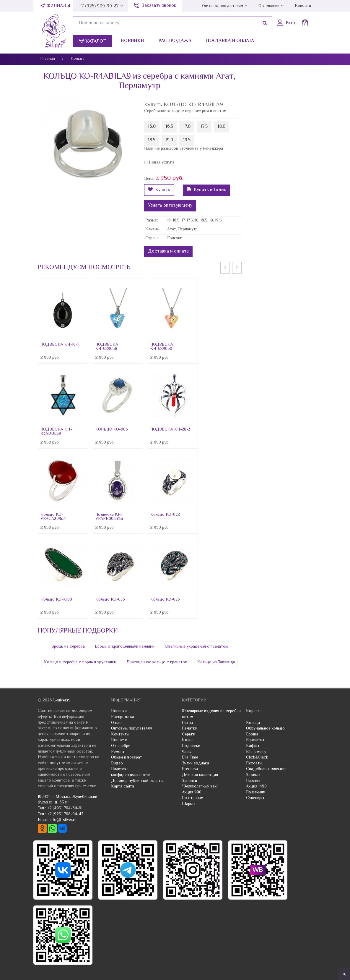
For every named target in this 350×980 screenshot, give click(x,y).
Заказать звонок (159, 6)
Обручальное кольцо (265, 729)
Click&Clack (257, 758)
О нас (116, 723)
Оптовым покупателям (223, 6)
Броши (252, 735)
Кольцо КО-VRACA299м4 (53, 517)
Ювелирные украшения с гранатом (196, 647)
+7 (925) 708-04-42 (65, 814)
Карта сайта (123, 787)
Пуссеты (254, 764)
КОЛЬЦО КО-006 (112, 430)
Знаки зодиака (196, 764)
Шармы (189, 804)
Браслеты (255, 740)
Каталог (92, 42)
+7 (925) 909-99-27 (99, 6)
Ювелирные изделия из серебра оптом (211, 714)
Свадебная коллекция (266, 769)
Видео (117, 764)
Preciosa (190, 769)
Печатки (190, 729)
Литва (187, 723)
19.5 (187, 140)
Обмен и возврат (127, 758)
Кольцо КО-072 (165, 515)
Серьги (189, 735)
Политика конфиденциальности (131, 772)
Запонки (189, 781)
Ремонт (118, 752)
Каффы (253, 746)
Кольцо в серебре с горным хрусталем (80, 662)
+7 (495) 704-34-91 (65, 808)
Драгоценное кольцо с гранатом (157, 662)
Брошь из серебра (68, 647)
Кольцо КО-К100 (56, 600)
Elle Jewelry (256, 752)
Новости (303, 6)
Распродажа (175, 41)
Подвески (191, 746)
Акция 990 (192, 793)
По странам (193, 798)
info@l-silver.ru (63, 820)
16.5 (169, 127)
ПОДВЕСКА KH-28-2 (170, 430)
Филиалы (58, 6)
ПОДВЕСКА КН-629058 (107, 347)
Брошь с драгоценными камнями (125, 647)
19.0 (169, 140)
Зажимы (253, 775)
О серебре (121, 746)
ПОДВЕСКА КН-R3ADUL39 (56, 432)
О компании (269, 6)
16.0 (152, 127)
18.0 (222, 127)
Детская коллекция (200, 775)
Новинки (132, 41)
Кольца (253, 723)
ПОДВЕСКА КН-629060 (162, 347)
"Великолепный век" (200, 787)
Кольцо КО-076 (110, 600)
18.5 (152, 140)
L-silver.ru (62, 701)
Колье (188, 740)
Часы (187, 752)
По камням (256, 793)
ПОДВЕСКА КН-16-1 (60, 345)
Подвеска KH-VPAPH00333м (109, 517)
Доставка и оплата (230, 41)
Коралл (253, 711)
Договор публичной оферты (137, 781)
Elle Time (190, 758)
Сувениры (255, 798)
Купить (159, 190)
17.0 (187, 127)
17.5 (204, 127)
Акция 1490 (256, 787)
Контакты (120, 735)
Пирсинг (254, 781)
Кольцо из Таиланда (216, 662)
